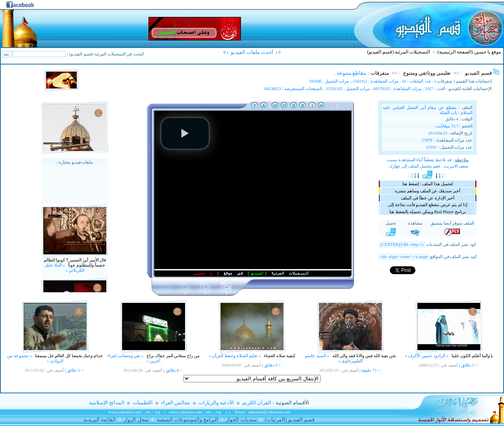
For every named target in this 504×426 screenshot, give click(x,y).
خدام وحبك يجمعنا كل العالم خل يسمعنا (68, 356)
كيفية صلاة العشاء (279, 356)
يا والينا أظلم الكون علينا (472, 356)
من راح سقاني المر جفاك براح (173, 356)
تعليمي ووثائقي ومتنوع (427, 73)
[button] (185, 133)
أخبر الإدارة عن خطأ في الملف (427, 198)
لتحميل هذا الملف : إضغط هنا (427, 184)
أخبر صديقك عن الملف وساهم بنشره (427, 191)
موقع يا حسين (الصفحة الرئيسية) (469, 52)
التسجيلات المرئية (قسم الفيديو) (398, 52)
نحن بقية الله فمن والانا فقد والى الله (364, 356)
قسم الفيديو (478, 73)
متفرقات (380, 73)
